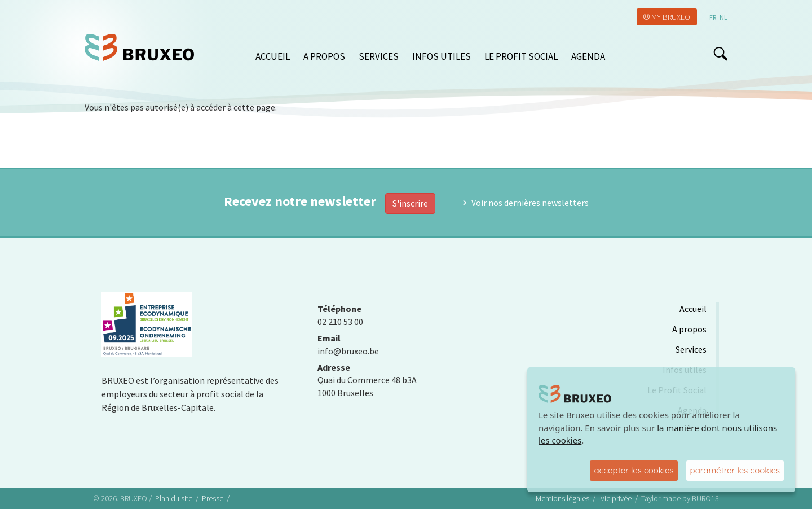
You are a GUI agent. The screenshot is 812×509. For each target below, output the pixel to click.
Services (379, 56)
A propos (324, 56)
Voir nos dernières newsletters (530, 203)
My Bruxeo (671, 17)
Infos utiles (442, 56)
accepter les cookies (634, 470)
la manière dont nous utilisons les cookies (658, 434)
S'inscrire (410, 203)
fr (713, 17)
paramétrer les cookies (735, 470)
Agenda (588, 56)
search (720, 54)
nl (723, 17)
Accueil (273, 56)
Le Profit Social (521, 56)
